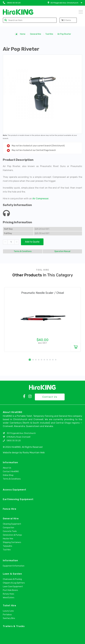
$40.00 (43, 340)
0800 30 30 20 (14, 441)
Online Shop (8, 475)
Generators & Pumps (12, 535)
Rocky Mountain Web (34, 453)
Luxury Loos (8, 611)
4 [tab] (39, 360)
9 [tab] (53, 360)
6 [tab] (44, 360)
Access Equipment (15, 490)
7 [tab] (47, 360)
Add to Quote (32, 242)
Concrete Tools (10, 531)
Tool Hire (49, 34)
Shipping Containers (12, 542)
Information (10, 462)
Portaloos (7, 615)
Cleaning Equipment (12, 524)
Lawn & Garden (12, 574)
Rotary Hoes (8, 594)
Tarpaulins (8, 546)
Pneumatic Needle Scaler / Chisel (43, 293)
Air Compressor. (41, 199)
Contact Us (50, 397)
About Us (7, 468)
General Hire (36, 34)
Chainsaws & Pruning (12, 579)
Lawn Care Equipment (13, 587)
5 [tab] (42, 360)
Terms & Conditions (23, 251)
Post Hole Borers (10, 590)
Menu (81, 12)
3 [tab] (36, 360)
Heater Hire (8, 539)
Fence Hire (10, 509)
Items (66, 20)
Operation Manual (62, 251)
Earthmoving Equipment (18, 499)
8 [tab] (50, 360)
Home (20, 34)
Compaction (8, 528)
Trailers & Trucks (14, 626)
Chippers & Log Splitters (14, 583)
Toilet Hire (10, 606)
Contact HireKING (11, 472)
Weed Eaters (9, 598)
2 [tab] (33, 360)
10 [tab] (56, 360)
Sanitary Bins (9, 618)
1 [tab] (30, 360)
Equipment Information (14, 566)
